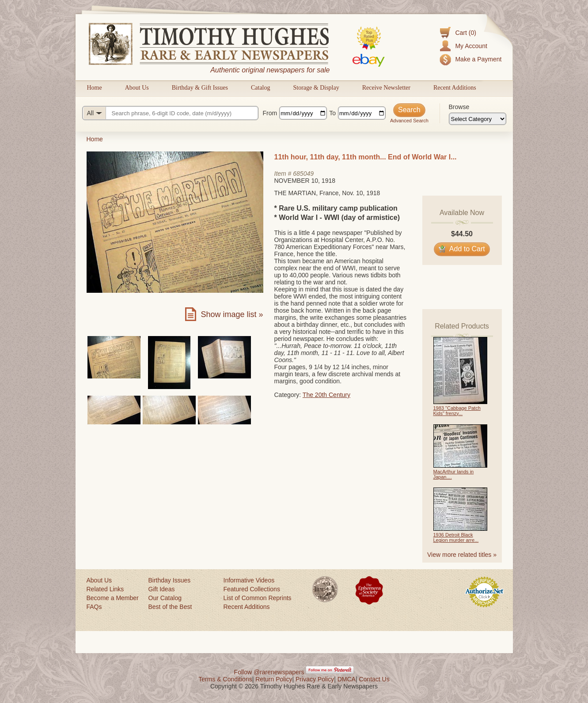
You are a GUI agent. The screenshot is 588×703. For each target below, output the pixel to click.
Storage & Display (316, 88)
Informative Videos (249, 580)
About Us (137, 88)
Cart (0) (465, 33)
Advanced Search (409, 121)
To (332, 113)
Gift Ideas (162, 589)
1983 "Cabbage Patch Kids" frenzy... (457, 411)
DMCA (347, 679)
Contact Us (374, 679)
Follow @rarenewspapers (269, 672)
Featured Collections (252, 589)
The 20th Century (326, 395)
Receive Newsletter (386, 88)
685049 (303, 174)
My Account (471, 46)
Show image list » (232, 314)
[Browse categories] (478, 119)
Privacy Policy (315, 679)
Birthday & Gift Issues (200, 88)
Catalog (261, 88)
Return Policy (274, 679)
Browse (459, 107)
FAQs (94, 607)
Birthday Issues (170, 580)
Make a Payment (478, 59)
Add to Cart (462, 249)
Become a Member (113, 598)
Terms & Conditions (225, 679)
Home (95, 88)
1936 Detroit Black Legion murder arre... (456, 537)
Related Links (105, 589)
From (270, 113)
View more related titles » (462, 555)
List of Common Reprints (258, 598)
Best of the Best (170, 607)
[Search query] (170, 113)
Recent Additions (455, 88)
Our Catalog (165, 598)
